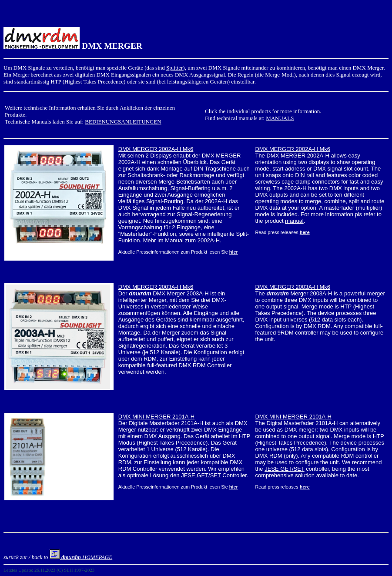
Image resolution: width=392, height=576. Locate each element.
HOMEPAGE (81, 557)
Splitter (174, 68)
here (305, 232)
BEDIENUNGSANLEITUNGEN (123, 122)
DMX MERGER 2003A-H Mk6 (156, 287)
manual (294, 221)
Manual (174, 240)
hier (234, 252)
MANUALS (280, 118)
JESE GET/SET (201, 475)
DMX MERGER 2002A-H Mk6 (156, 149)
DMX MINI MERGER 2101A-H (157, 417)
